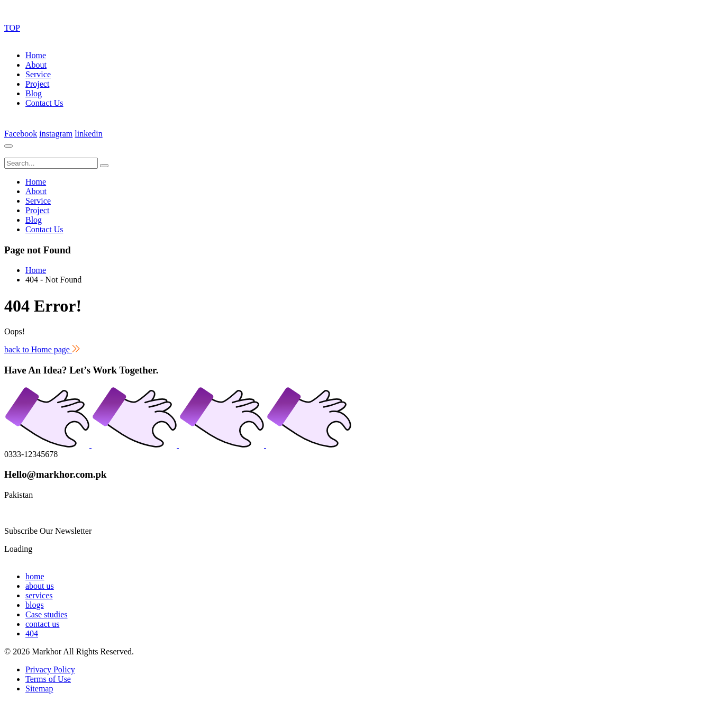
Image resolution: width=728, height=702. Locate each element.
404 (32, 633)
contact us (42, 624)
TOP (12, 28)
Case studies (47, 614)
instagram (56, 134)
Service (38, 74)
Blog (34, 93)
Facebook (21, 134)
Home (36, 55)
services (39, 595)
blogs (35, 605)
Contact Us (44, 103)
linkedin (88, 134)
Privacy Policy (50, 669)
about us (40, 586)
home (35, 576)
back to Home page (42, 349)
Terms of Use (48, 679)
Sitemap (39, 689)
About (36, 65)
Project (37, 84)
